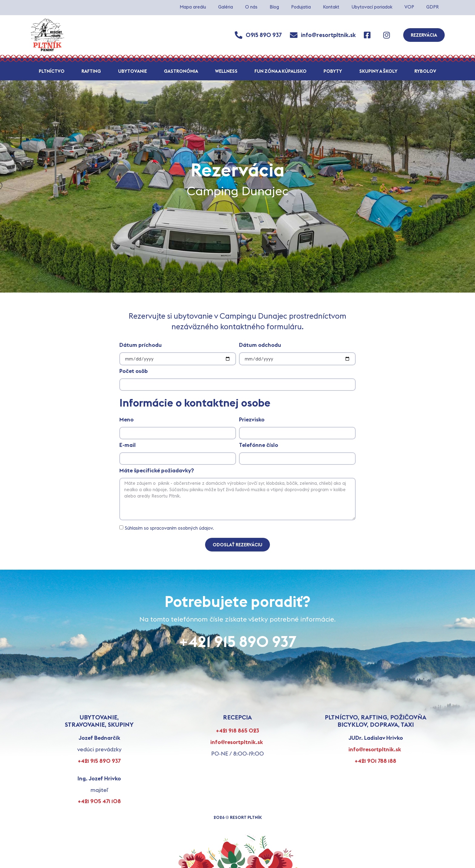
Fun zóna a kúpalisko (281, 71)
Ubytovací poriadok (372, 7)
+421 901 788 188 (375, 761)
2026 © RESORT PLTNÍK (238, 817)
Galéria (226, 7)
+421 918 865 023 (237, 731)
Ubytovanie (133, 71)
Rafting (91, 71)
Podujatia (301, 7)
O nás (251, 7)
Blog (274, 7)
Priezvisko (252, 420)
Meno (126, 420)
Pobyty (333, 71)
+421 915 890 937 (238, 641)
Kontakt (331, 7)
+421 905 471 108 (99, 801)
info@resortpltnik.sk (237, 742)
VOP (409, 7)
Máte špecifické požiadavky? (157, 471)
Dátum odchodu (260, 345)
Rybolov (425, 71)
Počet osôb (134, 371)
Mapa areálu (193, 7)
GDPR (432, 7)
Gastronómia (181, 71)
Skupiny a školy (378, 71)
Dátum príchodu (141, 345)
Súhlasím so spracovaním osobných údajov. (169, 528)
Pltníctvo (52, 71)
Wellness (226, 71)
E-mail (128, 445)
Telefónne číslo (259, 445)
